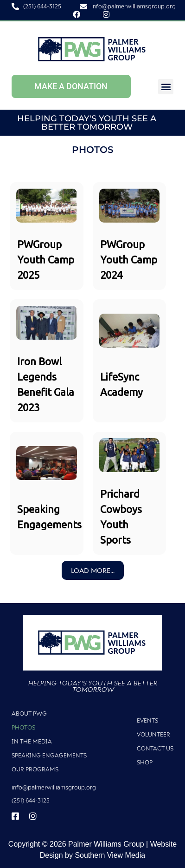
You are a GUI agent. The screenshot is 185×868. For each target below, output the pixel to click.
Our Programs (35, 769)
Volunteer (153, 734)
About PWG (29, 713)
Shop (145, 762)
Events (147, 720)
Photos (23, 727)
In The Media (32, 741)
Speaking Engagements (49, 755)
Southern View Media (110, 855)
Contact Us (155, 748)
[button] (166, 87)
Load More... (93, 570)
